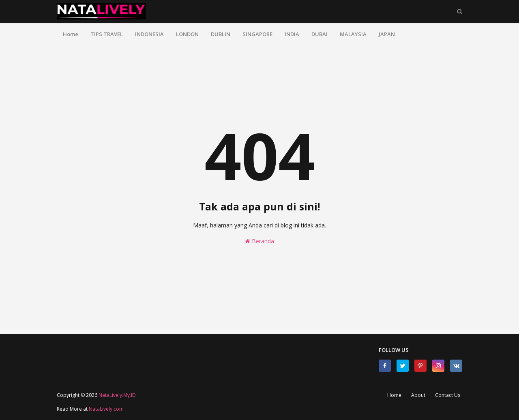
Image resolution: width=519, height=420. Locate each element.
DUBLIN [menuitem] (221, 34)
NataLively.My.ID (117, 395)
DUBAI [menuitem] (320, 34)
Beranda (259, 241)
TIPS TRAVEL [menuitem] (107, 34)
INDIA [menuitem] (292, 34)
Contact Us (448, 395)
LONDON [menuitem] (187, 34)
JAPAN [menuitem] (387, 34)
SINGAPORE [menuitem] (257, 34)
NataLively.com (106, 409)
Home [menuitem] (71, 34)
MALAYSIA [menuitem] (353, 34)
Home (394, 395)
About (418, 395)
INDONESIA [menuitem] (149, 34)
